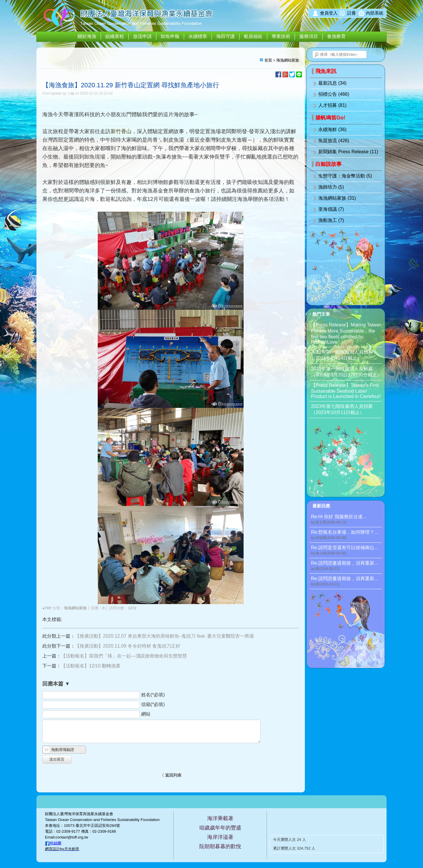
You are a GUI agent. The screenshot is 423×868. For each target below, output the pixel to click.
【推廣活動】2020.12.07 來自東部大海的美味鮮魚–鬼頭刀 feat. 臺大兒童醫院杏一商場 (164, 636)
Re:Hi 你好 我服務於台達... (346, 520)
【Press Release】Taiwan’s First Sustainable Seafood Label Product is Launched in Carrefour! (346, 391)
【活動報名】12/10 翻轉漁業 (91, 666)
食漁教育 (336, 36)
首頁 (268, 60)
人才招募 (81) (332, 105)
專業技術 (281, 36)
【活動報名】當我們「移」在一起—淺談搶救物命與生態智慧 (124, 656)
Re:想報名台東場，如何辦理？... (346, 535)
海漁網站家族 (288, 60)
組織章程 (115, 36)
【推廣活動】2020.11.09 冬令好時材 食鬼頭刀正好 (128, 646)
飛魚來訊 (326, 71)
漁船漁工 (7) (331, 220)
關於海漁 (87, 36)
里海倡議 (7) (331, 209)
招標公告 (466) (334, 94)
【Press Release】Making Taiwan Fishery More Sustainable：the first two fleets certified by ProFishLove (346, 333)
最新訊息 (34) (332, 83)
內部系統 (375, 13)
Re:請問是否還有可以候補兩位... (346, 550)
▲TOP (47, 608)
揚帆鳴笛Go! (330, 118)
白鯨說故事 (328, 164)
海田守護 (226, 36)
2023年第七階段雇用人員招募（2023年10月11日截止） (342, 409)
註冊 (352, 13)
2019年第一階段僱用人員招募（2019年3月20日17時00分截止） (346, 372)
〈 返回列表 (171, 775)
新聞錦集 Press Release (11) (348, 152)
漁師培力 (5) (331, 187)
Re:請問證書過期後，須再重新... (346, 566)
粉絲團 (56, 843)
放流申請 (142, 36)
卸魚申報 (170, 36)
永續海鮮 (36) (332, 129)
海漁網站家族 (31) (337, 198)
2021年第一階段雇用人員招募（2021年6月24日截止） (342, 355)
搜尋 (317, 55)
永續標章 (198, 36)
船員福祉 (253, 36)
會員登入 (329, 13)
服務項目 (309, 36)
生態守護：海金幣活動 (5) (345, 176)
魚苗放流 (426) (334, 141)
